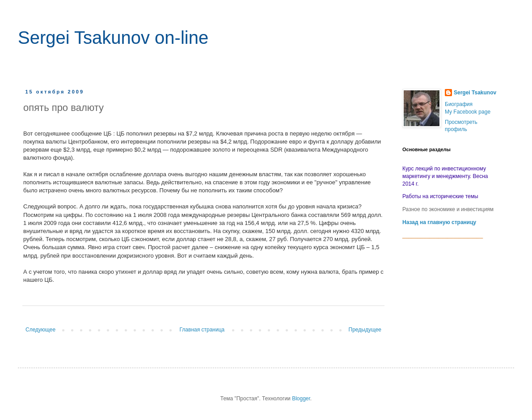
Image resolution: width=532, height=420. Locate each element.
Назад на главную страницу (439, 222)
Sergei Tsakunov (475, 93)
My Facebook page (468, 112)
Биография (459, 104)
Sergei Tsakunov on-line (113, 38)
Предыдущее (365, 330)
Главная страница (202, 330)
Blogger (301, 399)
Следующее (40, 330)
